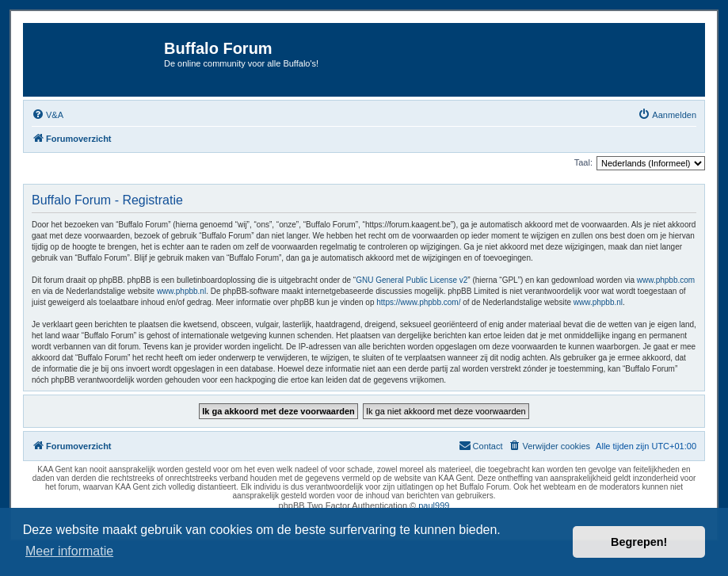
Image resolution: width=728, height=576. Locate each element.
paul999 (434, 505)
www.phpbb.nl (181, 291)
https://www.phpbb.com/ (418, 302)
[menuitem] (48, 115)
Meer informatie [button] (69, 551)
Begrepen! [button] (639, 542)
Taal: (583, 162)
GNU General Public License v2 (412, 280)
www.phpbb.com (666, 280)
